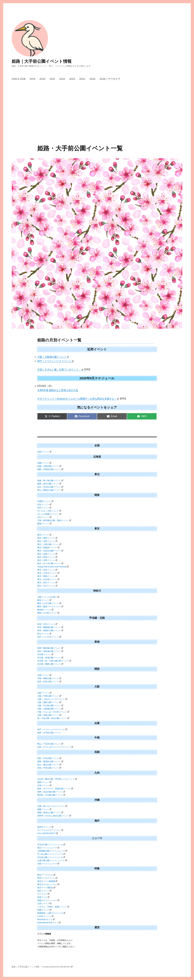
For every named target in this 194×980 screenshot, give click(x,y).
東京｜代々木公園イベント (50, 563)
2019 (32, 79)
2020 (42, 79)
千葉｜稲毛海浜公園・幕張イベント (54, 520)
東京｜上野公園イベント (49, 544)
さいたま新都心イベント (49, 514)
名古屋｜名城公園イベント (50, 658)
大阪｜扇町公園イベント (49, 702)
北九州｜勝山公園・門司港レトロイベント (57, 779)
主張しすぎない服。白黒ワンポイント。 (60, 370)
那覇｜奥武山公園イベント (50, 813)
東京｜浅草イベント (47, 541)
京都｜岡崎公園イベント (49, 678)
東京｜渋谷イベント (47, 570)
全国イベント (44, 452)
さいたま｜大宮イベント (49, 511)
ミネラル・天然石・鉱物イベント (53, 907)
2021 (52, 79)
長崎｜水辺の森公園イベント (51, 792)
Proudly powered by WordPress (57, 967)
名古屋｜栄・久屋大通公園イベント (54, 661)
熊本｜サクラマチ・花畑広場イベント (55, 789)
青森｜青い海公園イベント (50, 481)
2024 (82, 79)
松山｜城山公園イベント (49, 765)
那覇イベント (44, 809)
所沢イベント (44, 508)
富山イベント (44, 634)
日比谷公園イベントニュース (51, 857)
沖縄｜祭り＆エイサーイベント (52, 806)
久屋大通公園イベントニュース (52, 860)
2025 (92, 79)
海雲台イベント (45, 827)
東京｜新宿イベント (47, 557)
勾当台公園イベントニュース (51, 845)
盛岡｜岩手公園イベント (49, 484)
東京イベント (44, 535)
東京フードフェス (46, 875)
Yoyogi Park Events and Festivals (53, 567)
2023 (72, 79)
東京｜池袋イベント (47, 554)
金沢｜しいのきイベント (49, 637)
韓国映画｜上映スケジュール (51, 913)
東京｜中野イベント (47, 560)
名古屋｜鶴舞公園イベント (50, 664)
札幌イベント (44, 463)
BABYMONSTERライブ (49, 923)
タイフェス (43, 894)
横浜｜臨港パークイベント (50, 607)
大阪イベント (44, 693)
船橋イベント (44, 524)
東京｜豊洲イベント (47, 576)
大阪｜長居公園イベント (49, 715)
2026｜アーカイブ (110, 79)
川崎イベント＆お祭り (48, 597)
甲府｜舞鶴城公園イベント (50, 627)
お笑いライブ (44, 904)
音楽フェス (43, 897)
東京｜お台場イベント (48, 579)
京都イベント (44, 675)
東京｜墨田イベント (47, 538)
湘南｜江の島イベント (48, 613)
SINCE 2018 (19, 79)
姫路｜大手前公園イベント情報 (42, 61)
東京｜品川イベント (47, 583)
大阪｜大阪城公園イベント (53, 357)
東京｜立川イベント (47, 586)
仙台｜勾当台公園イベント (50, 487)
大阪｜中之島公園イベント (50, 706)
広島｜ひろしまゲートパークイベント (55, 747)
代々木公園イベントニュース (51, 854)
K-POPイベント (45, 916)
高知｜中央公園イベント (49, 768)
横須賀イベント (45, 610)
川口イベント (44, 517)
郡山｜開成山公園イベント (50, 490)
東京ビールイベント (47, 878)
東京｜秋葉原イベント (48, 548)
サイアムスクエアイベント (50, 830)
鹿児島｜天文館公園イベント (51, 795)
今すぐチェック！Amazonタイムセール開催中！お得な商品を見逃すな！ (78, 399)
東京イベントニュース (48, 848)
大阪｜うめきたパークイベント (52, 699)
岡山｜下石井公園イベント (50, 744)
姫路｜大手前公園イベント (49, 733)
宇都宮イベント (45, 501)
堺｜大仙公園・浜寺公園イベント (53, 718)
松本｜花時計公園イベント (50, 630)
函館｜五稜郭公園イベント (50, 469)
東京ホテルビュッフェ (48, 884)
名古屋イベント (45, 654)
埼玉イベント (44, 504)
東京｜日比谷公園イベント (50, 551)
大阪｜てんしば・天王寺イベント (53, 712)
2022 (62, 79)
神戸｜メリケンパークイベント (55, 361)
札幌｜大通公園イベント (49, 466)
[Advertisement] (97, 122)
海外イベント (44, 891)
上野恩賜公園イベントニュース (52, 851)
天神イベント (44, 785)
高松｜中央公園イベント (49, 758)
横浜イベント (44, 600)
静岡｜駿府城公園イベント (50, 648)
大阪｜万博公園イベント (49, 696)
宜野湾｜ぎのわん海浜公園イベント (54, 816)
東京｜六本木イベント (48, 573)
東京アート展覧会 (46, 888)
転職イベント (44, 910)
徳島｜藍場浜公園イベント (50, 761)
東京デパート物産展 (47, 881)
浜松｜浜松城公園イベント (50, 651)
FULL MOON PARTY (48, 833)
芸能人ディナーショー (48, 900)
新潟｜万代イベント (47, 624)
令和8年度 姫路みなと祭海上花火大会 (58, 390)
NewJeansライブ (46, 919)
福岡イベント (44, 782)
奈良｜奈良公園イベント (49, 682)
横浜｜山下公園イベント (49, 603)
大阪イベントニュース (48, 864)
